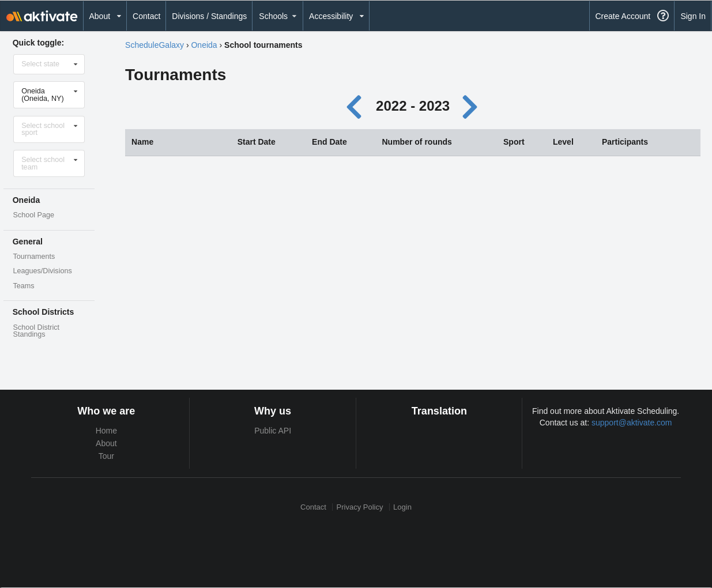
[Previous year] (357, 106)
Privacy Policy (360, 507)
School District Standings (36, 331)
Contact (146, 16)
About (106, 443)
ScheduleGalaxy (155, 45)
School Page (34, 215)
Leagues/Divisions (43, 271)
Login (402, 507)
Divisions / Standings (209, 16)
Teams (24, 286)
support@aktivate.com (632, 423)
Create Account (623, 16)
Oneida (204, 45)
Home (106, 431)
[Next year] (471, 106)
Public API (273, 431)
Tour (106, 456)
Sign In (693, 16)
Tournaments (34, 257)
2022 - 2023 (413, 106)
